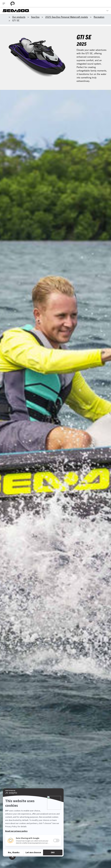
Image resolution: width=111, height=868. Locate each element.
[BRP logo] (13, 4)
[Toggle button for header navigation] (4, 4)
